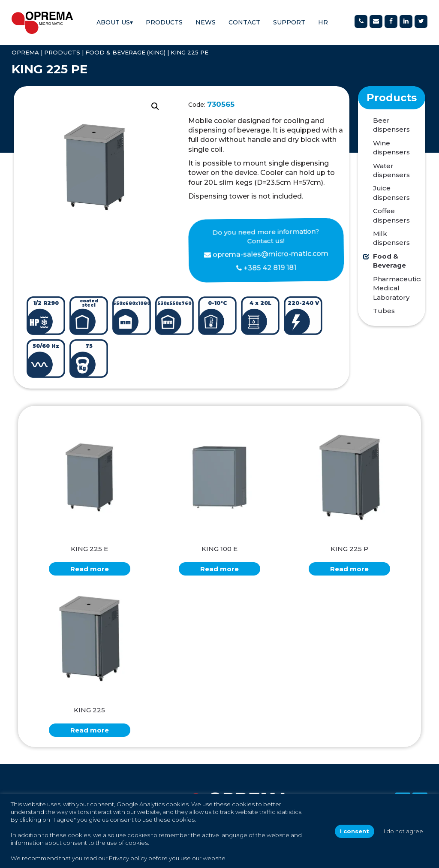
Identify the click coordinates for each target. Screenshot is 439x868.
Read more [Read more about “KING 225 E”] (90, 569)
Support (289, 22)
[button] (155, 106)
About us (115, 22)
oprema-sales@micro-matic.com (271, 254)
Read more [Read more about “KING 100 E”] (219, 569)
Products (164, 22)
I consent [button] (355, 831)
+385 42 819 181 (269, 268)
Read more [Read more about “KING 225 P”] (349, 569)
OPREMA (25, 52)
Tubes (384, 311)
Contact (244, 22)
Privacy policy (128, 858)
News (206, 22)
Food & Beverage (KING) (125, 52)
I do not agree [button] (403, 831)
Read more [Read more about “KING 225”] (90, 730)
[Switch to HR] (323, 23)
